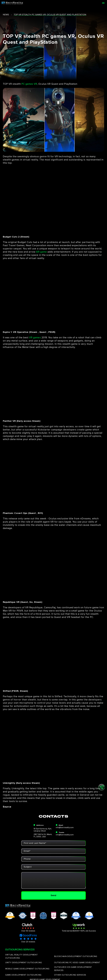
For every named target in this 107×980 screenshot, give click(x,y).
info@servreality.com (65, 828)
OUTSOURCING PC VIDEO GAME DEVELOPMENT (77, 963)
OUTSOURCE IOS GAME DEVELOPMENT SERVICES (73, 969)
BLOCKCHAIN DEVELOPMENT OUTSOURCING (76, 956)
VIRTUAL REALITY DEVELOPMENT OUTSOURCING (21, 956)
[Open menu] (103, 3)
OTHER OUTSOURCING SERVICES (70, 975)
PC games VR (29, 84)
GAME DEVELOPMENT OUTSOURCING (23, 975)
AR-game (41, 252)
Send (54, 895)
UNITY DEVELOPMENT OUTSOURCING (24, 963)
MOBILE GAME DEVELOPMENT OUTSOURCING (27, 969)
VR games (35, 338)
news (6, 15)
